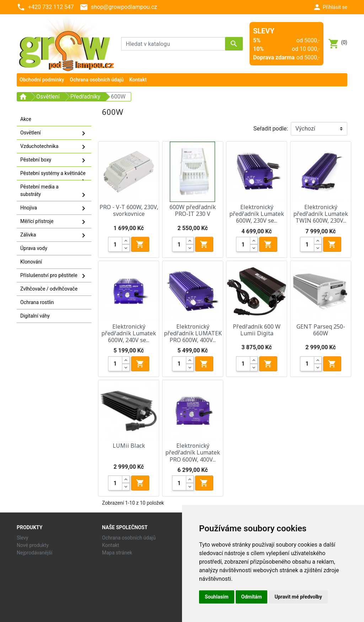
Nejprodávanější (34, 553)
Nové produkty (33, 545)
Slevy (22, 538)
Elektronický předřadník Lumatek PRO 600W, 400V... (193, 452)
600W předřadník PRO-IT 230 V (193, 210)
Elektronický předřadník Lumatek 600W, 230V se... (257, 214)
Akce (26, 119)
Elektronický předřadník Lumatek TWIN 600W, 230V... (321, 214)
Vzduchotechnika (54, 147)
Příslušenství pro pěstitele (54, 276)
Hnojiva (54, 208)
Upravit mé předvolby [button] (298, 597)
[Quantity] (115, 244)
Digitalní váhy (35, 316)
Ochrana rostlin (37, 302)
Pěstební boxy (54, 160)
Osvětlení (54, 133)
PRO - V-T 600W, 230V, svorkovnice (129, 210)
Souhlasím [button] (217, 597)
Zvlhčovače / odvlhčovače (49, 289)
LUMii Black (129, 446)
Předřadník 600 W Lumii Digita (257, 330)
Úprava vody (34, 248)
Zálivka (54, 235)
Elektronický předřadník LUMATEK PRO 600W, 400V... (193, 333)
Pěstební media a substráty (54, 192)
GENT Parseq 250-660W (321, 330)
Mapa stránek (117, 553)
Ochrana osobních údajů (129, 538)
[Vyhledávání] (182, 44)
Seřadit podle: (271, 129)
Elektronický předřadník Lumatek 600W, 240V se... (129, 333)
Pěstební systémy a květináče (54, 175)
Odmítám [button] (252, 597)
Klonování (31, 262)
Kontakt (111, 545)
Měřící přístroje (54, 222)
